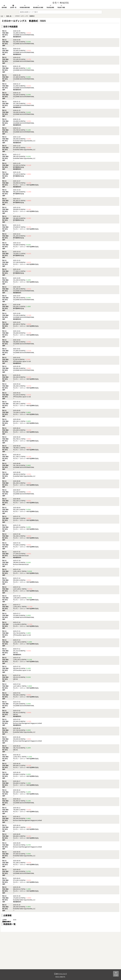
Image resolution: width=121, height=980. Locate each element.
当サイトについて (61, 974)
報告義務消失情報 (38, 7)
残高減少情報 (61, 7)
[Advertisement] (60, 953)
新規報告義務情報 (25, 7)
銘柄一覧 (9, 16)
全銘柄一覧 (13, 7)
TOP (2, 16)
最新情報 (4, 7)
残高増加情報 (50, 7)
